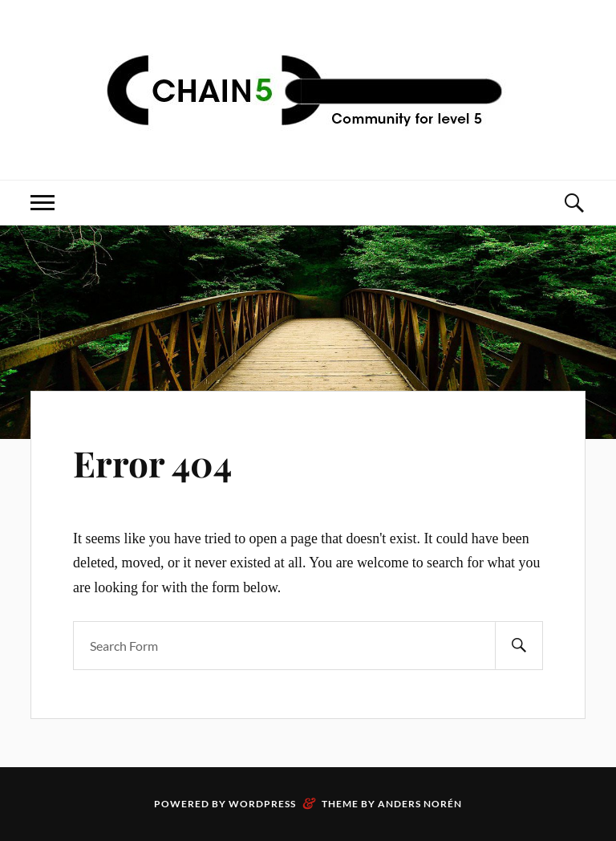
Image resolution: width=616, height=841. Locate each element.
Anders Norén (420, 804)
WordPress (262, 804)
